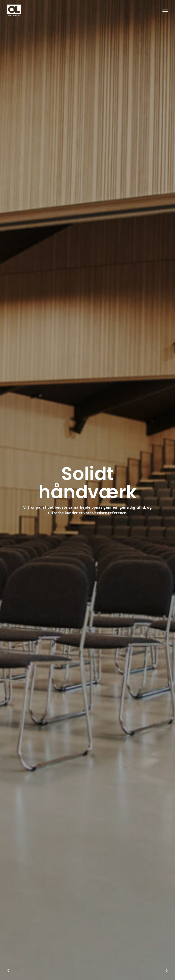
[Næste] (166, 971)
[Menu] (165, 10)
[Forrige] (9, 971)
